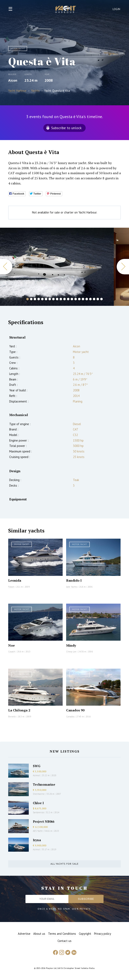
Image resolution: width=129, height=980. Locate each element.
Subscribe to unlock (66, 128)
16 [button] (83, 299)
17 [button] (87, 299)
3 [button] (35, 299)
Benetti (12, 717)
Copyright (85, 934)
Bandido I (74, 580)
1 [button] (28, 299)
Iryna (37, 840)
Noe (12, 645)
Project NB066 (44, 821)
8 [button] (53, 299)
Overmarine (39, 794)
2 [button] (31, 299)
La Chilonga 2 (19, 710)
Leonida (15, 580)
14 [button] (76, 299)
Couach (12, 652)
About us (39, 934)
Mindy (71, 645)
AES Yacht (38, 831)
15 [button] (79, 299)
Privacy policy (103, 934)
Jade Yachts (72, 587)
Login (116, 9)
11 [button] (64, 299)
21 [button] (101, 299)
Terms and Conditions (62, 934)
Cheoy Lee (71, 652)
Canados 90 (75, 710)
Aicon (13, 80)
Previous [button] (6, 267)
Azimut (36, 775)
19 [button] (94, 299)
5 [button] (42, 299)
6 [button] (46, 299)
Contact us (64, 941)
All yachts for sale (64, 864)
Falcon (11, 587)
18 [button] (90, 299)
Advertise (24, 934)
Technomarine (44, 784)
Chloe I (38, 803)
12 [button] (68, 299)
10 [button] (61, 299)
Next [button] (123, 267)
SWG (37, 766)
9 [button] (57, 299)
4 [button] (39, 299)
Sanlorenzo (38, 812)
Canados (70, 717)
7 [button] (50, 299)
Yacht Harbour (66, 10)
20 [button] (98, 299)
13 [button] (72, 299)
